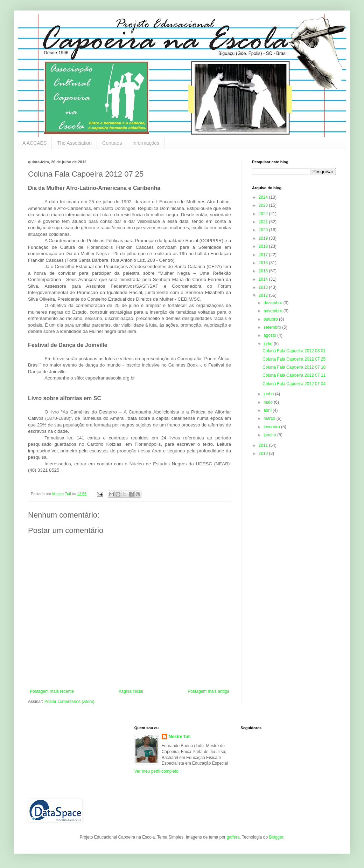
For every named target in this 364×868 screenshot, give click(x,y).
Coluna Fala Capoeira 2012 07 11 (294, 375)
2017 (264, 255)
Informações (146, 143)
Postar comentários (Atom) (69, 702)
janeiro (270, 435)
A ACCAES (34, 143)
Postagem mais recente (52, 691)
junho (269, 394)
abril (268, 410)
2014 (264, 279)
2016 (264, 263)
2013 (264, 287)
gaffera (233, 837)
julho (269, 344)
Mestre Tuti (180, 737)
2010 (264, 453)
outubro (271, 319)
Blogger (276, 837)
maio (269, 402)
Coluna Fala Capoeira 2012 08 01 (294, 351)
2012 (264, 295)
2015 (264, 271)
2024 (264, 197)
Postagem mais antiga (208, 691)
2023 (264, 205)
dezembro (274, 303)
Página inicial (131, 691)
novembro (274, 311)
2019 (264, 238)
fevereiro (272, 427)
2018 (264, 246)
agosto (270, 335)
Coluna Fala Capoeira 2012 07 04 (294, 384)
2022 (264, 214)
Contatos (112, 143)
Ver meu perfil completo (156, 771)
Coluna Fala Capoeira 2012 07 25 (294, 359)
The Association (74, 143)
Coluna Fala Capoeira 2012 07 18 (294, 367)
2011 (264, 445)
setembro (273, 327)
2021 (264, 222)
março (270, 418)
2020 (264, 230)
